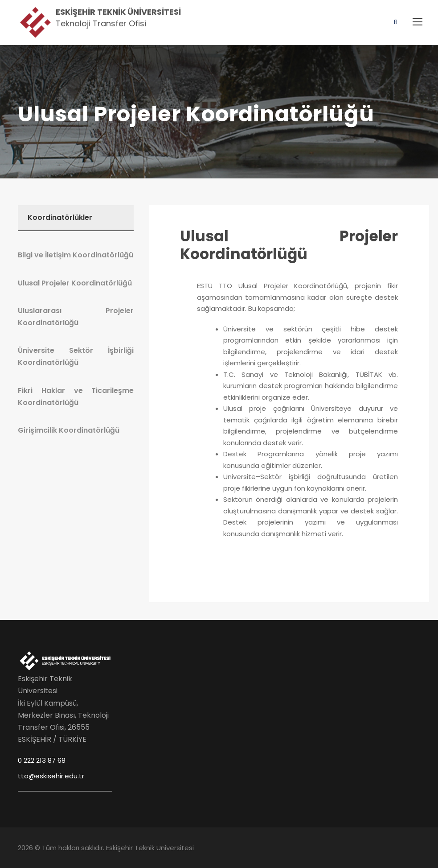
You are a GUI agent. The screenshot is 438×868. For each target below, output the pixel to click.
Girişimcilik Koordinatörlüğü (69, 430)
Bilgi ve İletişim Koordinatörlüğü (76, 255)
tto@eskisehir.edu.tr (51, 776)
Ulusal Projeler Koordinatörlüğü (289, 245)
